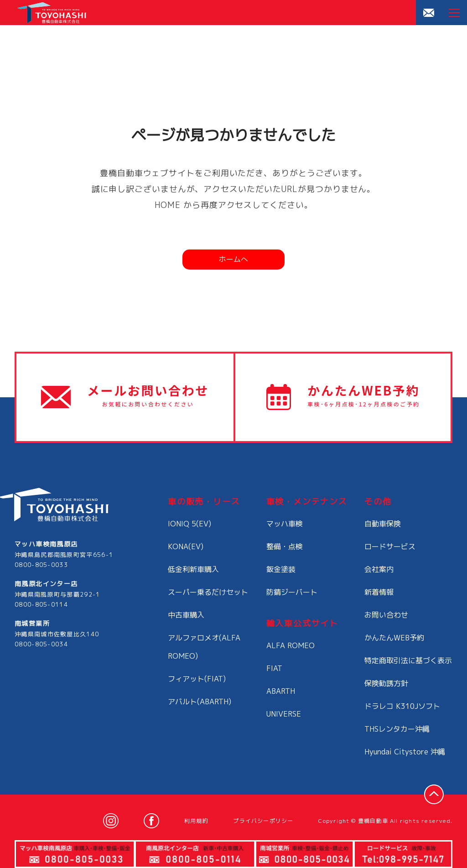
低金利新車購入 (193, 569)
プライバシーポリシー (263, 821)
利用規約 (196, 821)
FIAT (274, 668)
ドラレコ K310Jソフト (402, 706)
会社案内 (379, 569)
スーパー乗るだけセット (208, 592)
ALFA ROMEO (291, 645)
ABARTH (281, 691)
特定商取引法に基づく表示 (408, 660)
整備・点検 (285, 546)
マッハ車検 (285, 524)
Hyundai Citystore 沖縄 (405, 752)
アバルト (200, 702)
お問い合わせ (386, 615)
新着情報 (379, 592)
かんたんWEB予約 (394, 638)
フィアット (197, 679)
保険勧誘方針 (386, 683)
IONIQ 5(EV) (189, 524)
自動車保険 (383, 524)
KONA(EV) (186, 546)
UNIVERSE (284, 714)
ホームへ (233, 259)
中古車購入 (186, 615)
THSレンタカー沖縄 (397, 729)
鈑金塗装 (281, 569)
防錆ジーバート (292, 592)
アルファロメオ (204, 647)
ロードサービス (390, 546)
